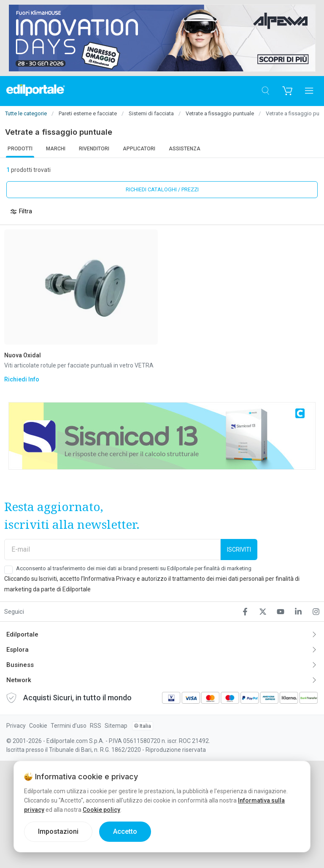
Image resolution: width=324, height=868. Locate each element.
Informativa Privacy (109, 579)
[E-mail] (112, 550)
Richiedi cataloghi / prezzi (162, 189)
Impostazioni (58, 831)
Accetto (125, 831)
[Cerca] (265, 91)
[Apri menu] (309, 91)
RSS (96, 726)
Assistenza (185, 149)
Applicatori (139, 149)
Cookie (38, 726)
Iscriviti (239, 550)
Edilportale (22, 634)
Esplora (18, 650)
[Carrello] (287, 91)
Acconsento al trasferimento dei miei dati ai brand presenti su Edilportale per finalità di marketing (134, 568)
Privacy (16, 726)
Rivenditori (94, 149)
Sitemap (116, 726)
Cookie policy (101, 810)
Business (20, 665)
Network (19, 680)
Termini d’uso (69, 726)
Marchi (56, 149)
